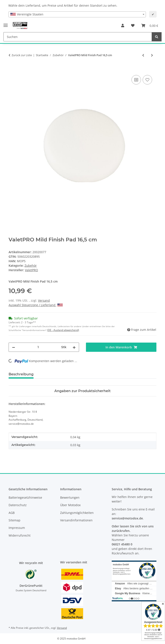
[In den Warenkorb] (12, 69)
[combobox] (77, 14)
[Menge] (38, 347)
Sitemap (15, 520)
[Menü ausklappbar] (6, 23)
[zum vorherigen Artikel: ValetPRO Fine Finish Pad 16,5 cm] (143, 55)
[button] (123, 26)
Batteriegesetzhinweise (25, 497)
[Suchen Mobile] (78, 37)
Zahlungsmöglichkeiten (77, 513)
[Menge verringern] (14, 347)
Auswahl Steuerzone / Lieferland (36, 305)
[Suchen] (157, 37)
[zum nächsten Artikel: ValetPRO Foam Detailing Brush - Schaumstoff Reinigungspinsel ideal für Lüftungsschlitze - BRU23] (152, 55)
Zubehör (31, 266)
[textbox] (77, 14)
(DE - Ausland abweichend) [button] (63, 330)
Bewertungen (70, 497)
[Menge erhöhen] (74, 347)
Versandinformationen (76, 520)
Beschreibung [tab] (21, 374)
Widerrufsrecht (20, 535)
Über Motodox (70, 505)
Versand (44, 300)
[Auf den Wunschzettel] (147, 80)
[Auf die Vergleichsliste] (136, 80)
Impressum (17, 528)
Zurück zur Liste (22, 55)
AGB (12, 513)
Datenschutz (18, 505)
